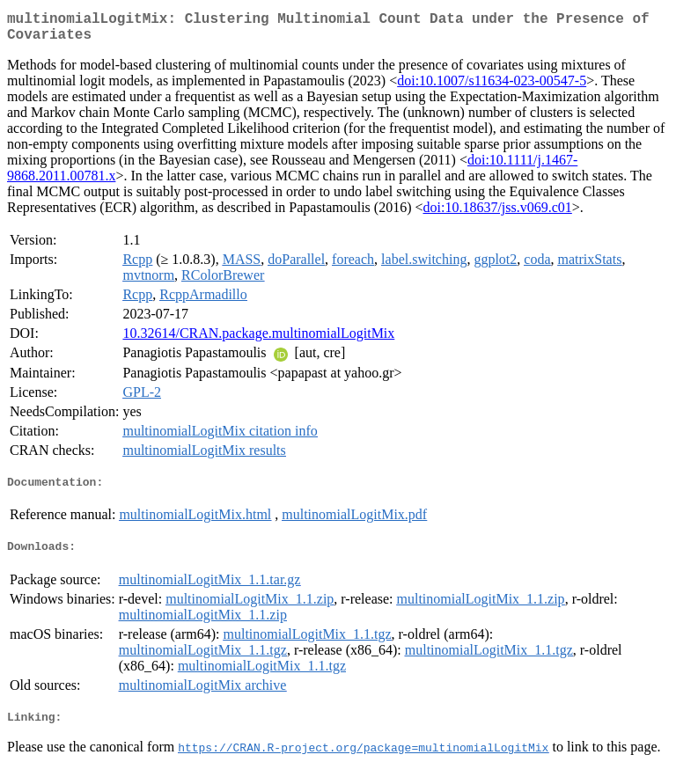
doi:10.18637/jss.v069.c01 (497, 214)
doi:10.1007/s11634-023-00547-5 (492, 88)
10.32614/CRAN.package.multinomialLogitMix (258, 340)
